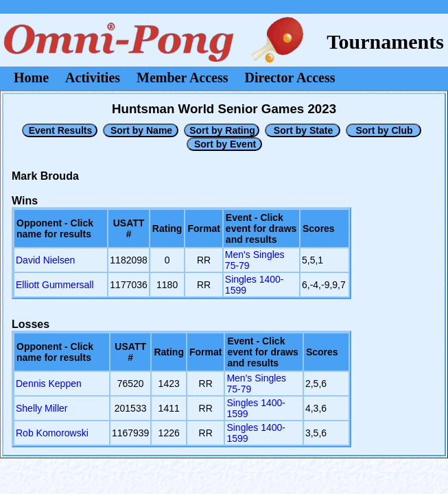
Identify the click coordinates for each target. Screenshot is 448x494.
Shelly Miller (42, 408)
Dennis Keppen (49, 384)
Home (31, 78)
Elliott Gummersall (55, 285)
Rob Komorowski (52, 433)
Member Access (182, 78)
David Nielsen (45, 260)
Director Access (290, 78)
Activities (93, 78)
